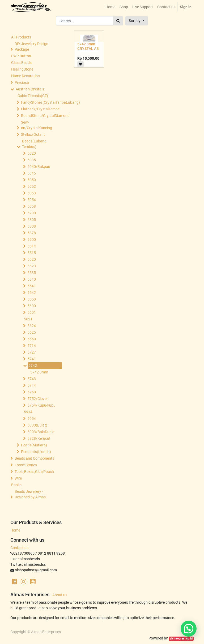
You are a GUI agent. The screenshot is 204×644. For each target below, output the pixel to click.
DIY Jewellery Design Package (31, 47)
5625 (32, 332)
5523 (32, 266)
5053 (32, 193)
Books (16, 485)
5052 (32, 186)
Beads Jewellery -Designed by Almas (30, 494)
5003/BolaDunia (41, 432)
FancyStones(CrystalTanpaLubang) (40, 102)
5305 (32, 220)
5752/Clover (38, 399)
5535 (32, 273)
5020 (32, 153)
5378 (32, 233)
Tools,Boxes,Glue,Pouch (34, 472)
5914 (28, 412)
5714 (32, 346)
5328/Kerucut (39, 438)
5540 (32, 279)
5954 (32, 419)
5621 (28, 319)
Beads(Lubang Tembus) (34, 144)
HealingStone (22, 69)
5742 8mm (39, 372)
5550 (32, 299)
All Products (21, 37)
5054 (32, 200)
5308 (32, 226)
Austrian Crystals (30, 89)
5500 (32, 240)
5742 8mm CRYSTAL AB (88, 46)
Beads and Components (34, 458)
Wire (18, 478)
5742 (33, 365)
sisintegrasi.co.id (181, 639)
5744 (32, 385)
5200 (32, 213)
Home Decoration (25, 76)
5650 (32, 339)
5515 (32, 253)
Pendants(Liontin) (36, 452)
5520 (32, 259)
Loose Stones (26, 465)
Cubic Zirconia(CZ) (33, 96)
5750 (32, 392)
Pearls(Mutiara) (34, 445)
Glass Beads (21, 63)
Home (15, 530)
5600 (32, 306)
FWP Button (21, 56)
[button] (137, 21)
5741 (32, 359)
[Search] (118, 21)
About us (60, 595)
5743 (32, 379)
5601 (32, 312)
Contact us (19, 548)
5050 (32, 180)
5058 (32, 206)
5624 (32, 326)
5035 (32, 160)
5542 (32, 293)
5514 (32, 246)
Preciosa (22, 82)
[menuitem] (110, 7)
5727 (32, 352)
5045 (32, 173)
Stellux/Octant (33, 134)
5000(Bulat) (37, 425)
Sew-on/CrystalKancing (37, 125)
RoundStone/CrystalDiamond (40, 116)
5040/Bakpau (39, 167)
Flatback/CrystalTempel (40, 109)
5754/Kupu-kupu (41, 405)
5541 (32, 286)
